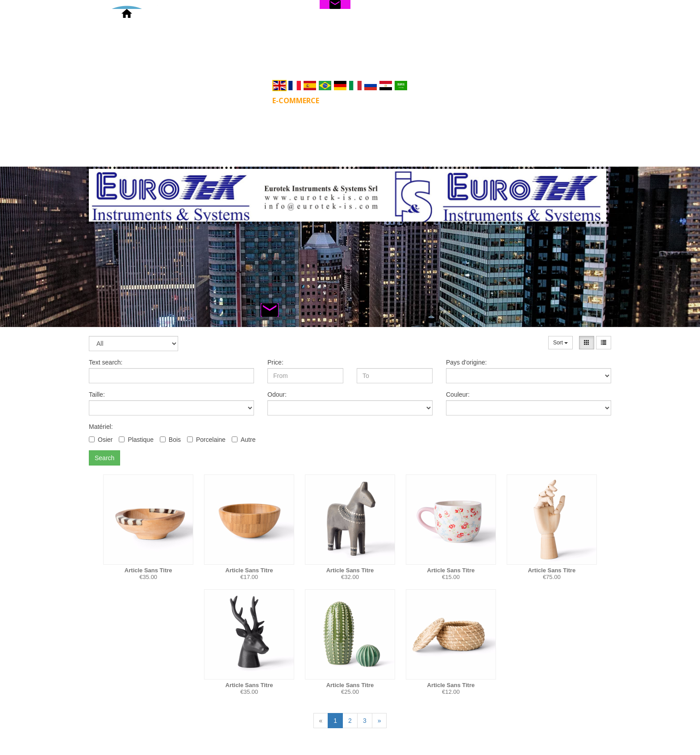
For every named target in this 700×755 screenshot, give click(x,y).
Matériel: (101, 427)
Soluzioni (357, 101)
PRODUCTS (235, 101)
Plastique (136, 440)
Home (187, 101)
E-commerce (296, 101)
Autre (244, 440)
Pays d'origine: (466, 362)
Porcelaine (206, 440)
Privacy (509, 101)
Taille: (97, 394)
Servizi (407, 101)
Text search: (106, 362)
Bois (170, 440)
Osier (101, 440)
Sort (560, 343)
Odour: (277, 394)
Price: (275, 362)
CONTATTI (457, 101)
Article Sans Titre (148, 570)
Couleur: (458, 394)
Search (104, 458)
